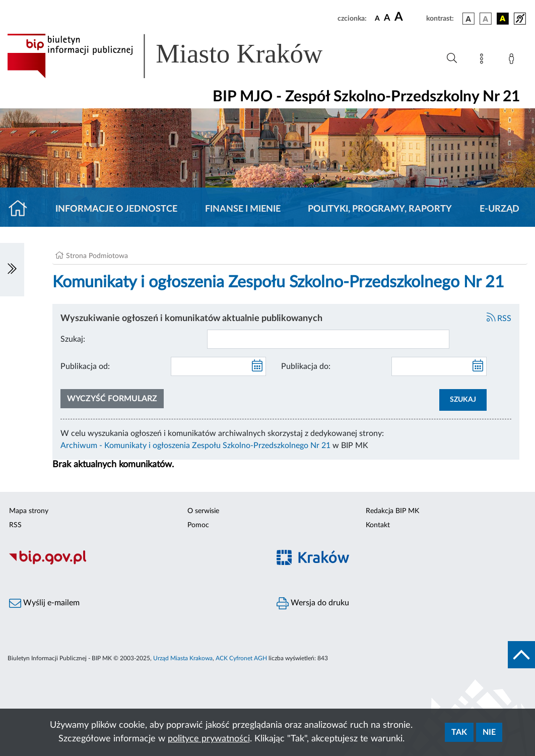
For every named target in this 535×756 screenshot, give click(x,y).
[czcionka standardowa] (377, 18)
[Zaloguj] (513, 60)
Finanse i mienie (243, 209)
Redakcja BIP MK (392, 511)
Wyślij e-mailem (44, 603)
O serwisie (203, 511)
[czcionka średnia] (387, 18)
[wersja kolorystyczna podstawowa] (469, 19)
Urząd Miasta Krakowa (183, 658)
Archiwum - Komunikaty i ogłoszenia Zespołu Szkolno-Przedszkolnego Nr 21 (195, 446)
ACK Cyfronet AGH (241, 658)
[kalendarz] (257, 366)
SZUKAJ (463, 400)
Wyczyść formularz (112, 399)
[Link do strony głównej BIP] (179, 56)
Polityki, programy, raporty (380, 209)
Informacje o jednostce (116, 209)
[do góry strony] (521, 655)
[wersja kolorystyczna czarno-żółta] (503, 19)
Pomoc (198, 525)
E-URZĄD (499, 209)
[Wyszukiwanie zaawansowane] (452, 58)
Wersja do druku (313, 603)
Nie (489, 732)
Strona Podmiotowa (97, 256)
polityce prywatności (209, 739)
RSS (499, 319)
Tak (459, 732)
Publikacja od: (85, 366)
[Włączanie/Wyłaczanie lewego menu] (12, 270)
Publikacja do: (306, 366)
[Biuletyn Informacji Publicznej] (134, 563)
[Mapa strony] (484, 60)
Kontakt (378, 525)
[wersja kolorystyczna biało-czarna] (486, 19)
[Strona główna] (22, 209)
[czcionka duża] (409, 17)
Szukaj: (73, 339)
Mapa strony (29, 511)
